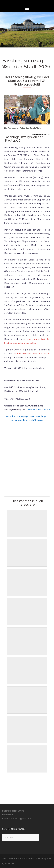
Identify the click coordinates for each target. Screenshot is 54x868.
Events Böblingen (39, 416)
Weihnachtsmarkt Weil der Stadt (32, 353)
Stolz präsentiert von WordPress (18, 858)
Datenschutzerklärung (13, 811)
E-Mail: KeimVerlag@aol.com (16, 818)
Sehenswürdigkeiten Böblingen (27, 420)
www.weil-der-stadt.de (39, 409)
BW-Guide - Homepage (17, 416)
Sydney (47, 858)
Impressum (8, 815)
